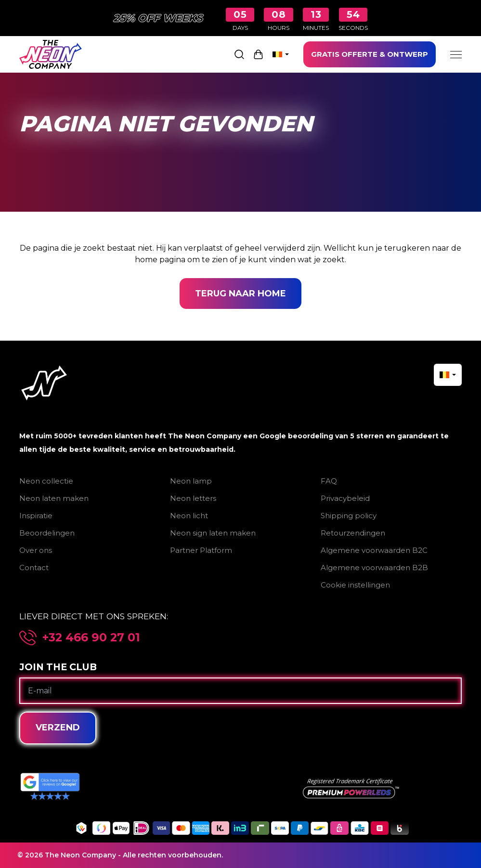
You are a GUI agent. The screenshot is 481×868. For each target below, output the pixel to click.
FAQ (329, 481)
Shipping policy (349, 516)
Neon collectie (46, 481)
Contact (34, 568)
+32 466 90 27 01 (91, 638)
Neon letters (193, 498)
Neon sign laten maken (213, 533)
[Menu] (456, 54)
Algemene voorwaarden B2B (374, 568)
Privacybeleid (345, 498)
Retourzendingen (353, 533)
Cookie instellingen (355, 585)
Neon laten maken (54, 498)
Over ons (36, 550)
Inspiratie (36, 516)
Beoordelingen (47, 533)
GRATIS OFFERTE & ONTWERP (370, 54)
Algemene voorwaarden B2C (374, 550)
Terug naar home (240, 294)
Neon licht (189, 516)
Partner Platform (201, 550)
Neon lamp (191, 481)
